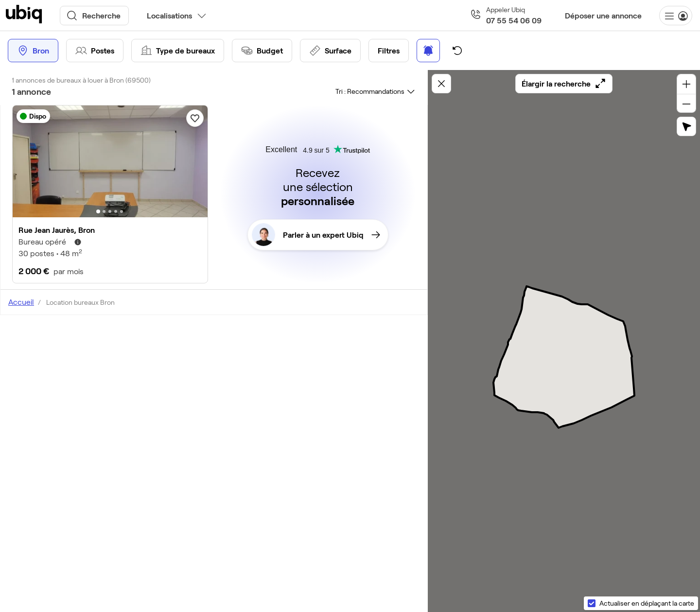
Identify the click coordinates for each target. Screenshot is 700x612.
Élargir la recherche (564, 84)
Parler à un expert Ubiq (316, 235)
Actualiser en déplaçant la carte (647, 603)
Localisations (169, 15)
